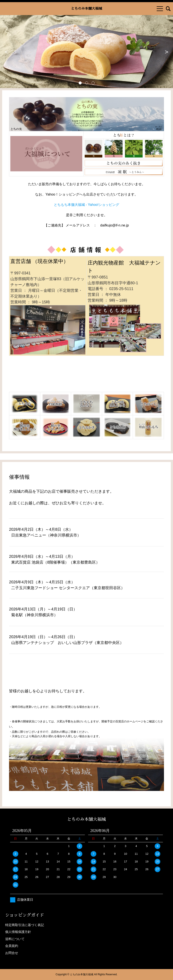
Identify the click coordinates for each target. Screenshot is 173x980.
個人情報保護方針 (18, 932)
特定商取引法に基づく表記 (25, 925)
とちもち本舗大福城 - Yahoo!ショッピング (87, 205)
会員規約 (12, 946)
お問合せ (12, 953)
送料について (15, 939)
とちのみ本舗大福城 (86, 9)
